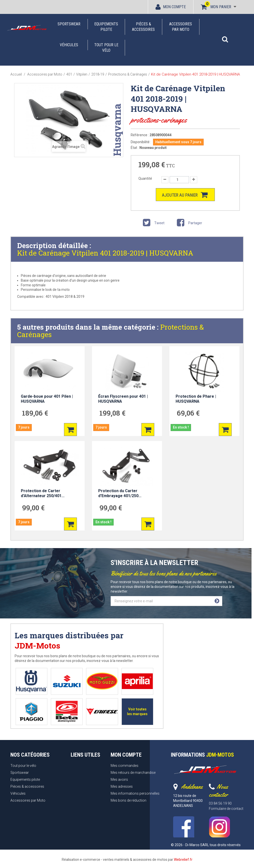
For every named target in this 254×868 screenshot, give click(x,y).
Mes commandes (125, 766)
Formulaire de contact (226, 809)
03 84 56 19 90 (220, 803)
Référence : (140, 135)
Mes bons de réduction (128, 800)
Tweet (153, 224)
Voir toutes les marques (137, 712)
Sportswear (69, 24)
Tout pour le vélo (106, 48)
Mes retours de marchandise (133, 773)
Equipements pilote (106, 27)
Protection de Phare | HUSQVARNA (196, 399)
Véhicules (69, 45)
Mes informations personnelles (135, 793)
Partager (189, 224)
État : (135, 148)
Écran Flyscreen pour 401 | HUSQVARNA (123, 399)
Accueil (16, 74)
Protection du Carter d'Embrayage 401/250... (120, 493)
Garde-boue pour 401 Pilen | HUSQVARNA (47, 399)
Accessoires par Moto (181, 27)
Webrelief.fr (183, 860)
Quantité (145, 178)
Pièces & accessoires (143, 27)
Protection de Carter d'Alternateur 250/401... (43, 493)
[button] (225, 37)
